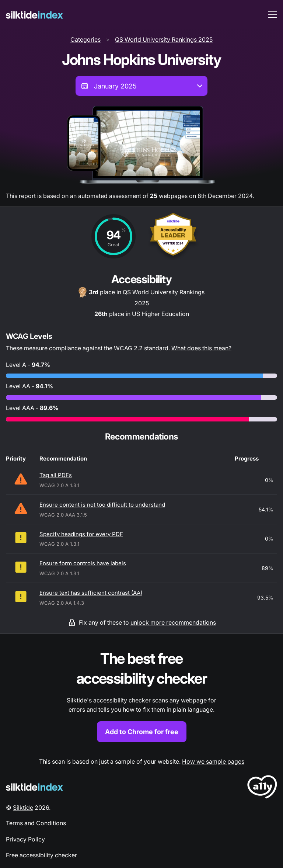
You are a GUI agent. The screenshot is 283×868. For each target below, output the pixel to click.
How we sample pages (213, 761)
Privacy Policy (25, 839)
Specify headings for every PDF (81, 534)
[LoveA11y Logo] (262, 788)
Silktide (23, 808)
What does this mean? (201, 348)
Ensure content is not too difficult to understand (102, 505)
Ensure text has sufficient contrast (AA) (91, 593)
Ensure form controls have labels (83, 563)
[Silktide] (34, 15)
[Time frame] (141, 86)
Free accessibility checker (41, 855)
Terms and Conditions (36, 823)
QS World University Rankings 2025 (164, 39)
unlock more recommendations (173, 622)
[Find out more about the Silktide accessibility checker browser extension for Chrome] (141, 696)
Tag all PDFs (56, 475)
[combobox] (141, 86)
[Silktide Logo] (34, 787)
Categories (85, 39)
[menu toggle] (273, 15)
